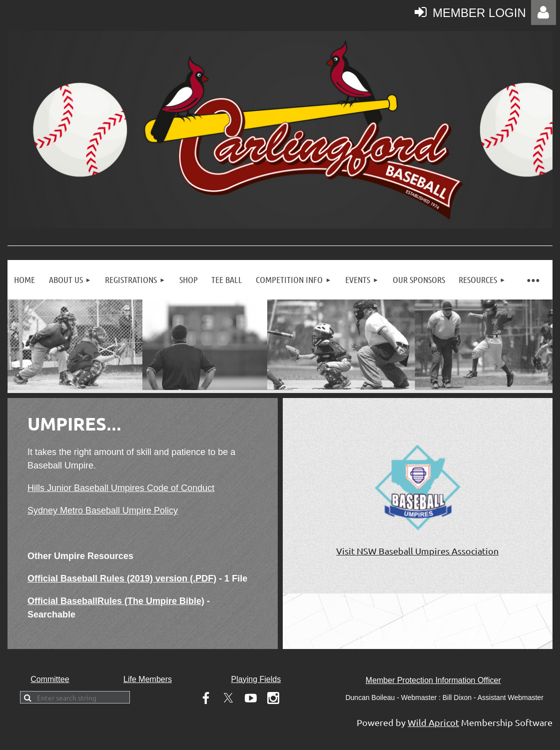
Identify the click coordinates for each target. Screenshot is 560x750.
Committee (50, 679)
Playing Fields (256, 679)
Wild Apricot (433, 722)
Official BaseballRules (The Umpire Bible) (116, 601)
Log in (544, 12)
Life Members (148, 679)
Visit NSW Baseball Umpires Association (417, 551)
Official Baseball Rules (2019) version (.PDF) (122, 578)
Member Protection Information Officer (433, 680)
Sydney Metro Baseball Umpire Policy (103, 510)
